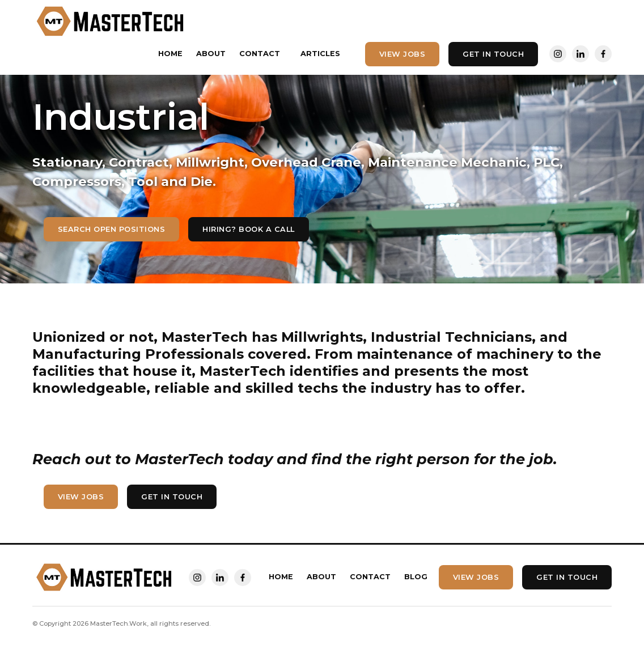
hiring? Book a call (249, 229)
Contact (260, 54)
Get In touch (493, 54)
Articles (320, 54)
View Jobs (402, 54)
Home (170, 54)
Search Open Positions (112, 229)
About (211, 54)
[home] (111, 21)
